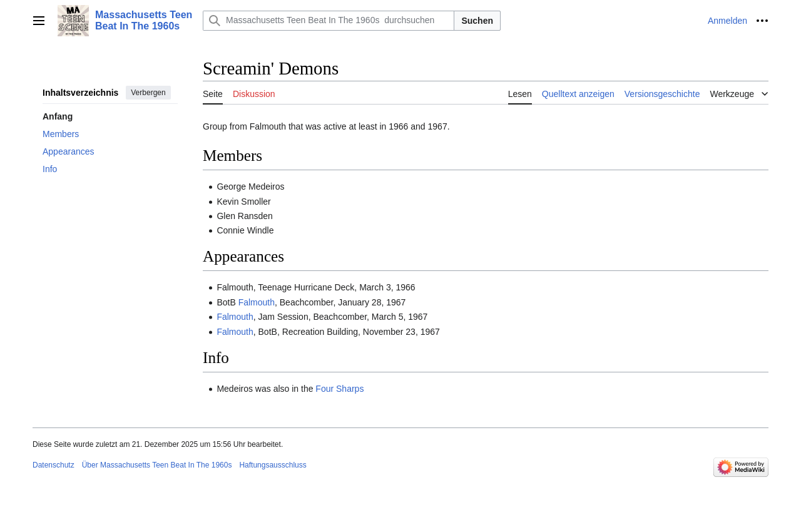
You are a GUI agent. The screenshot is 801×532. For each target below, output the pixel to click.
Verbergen (148, 93)
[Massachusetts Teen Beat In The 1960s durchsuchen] (329, 21)
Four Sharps (339, 389)
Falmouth (257, 302)
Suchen (477, 21)
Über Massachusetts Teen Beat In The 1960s (157, 465)
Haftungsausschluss (273, 465)
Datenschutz (54, 465)
